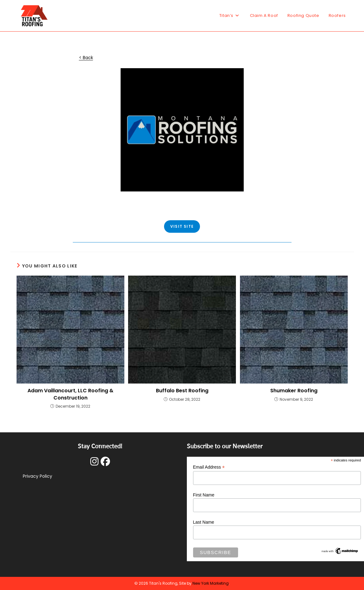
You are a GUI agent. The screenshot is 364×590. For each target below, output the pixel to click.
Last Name (204, 522)
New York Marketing (211, 583)
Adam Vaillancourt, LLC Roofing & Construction (70, 394)
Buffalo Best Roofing (182, 391)
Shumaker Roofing (294, 391)
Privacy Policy (37, 476)
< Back (86, 58)
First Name (204, 495)
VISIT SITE (182, 226)
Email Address (209, 467)
